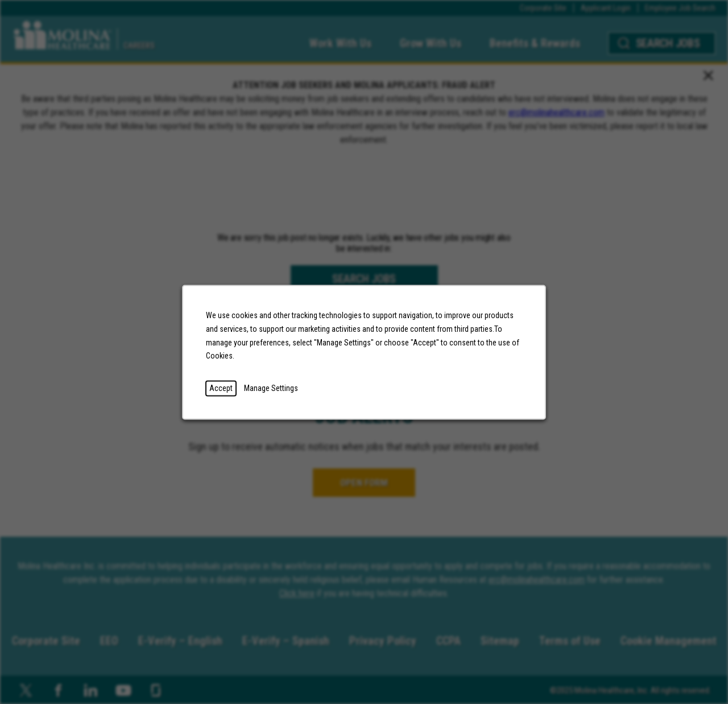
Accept (221, 388)
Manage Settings (271, 388)
